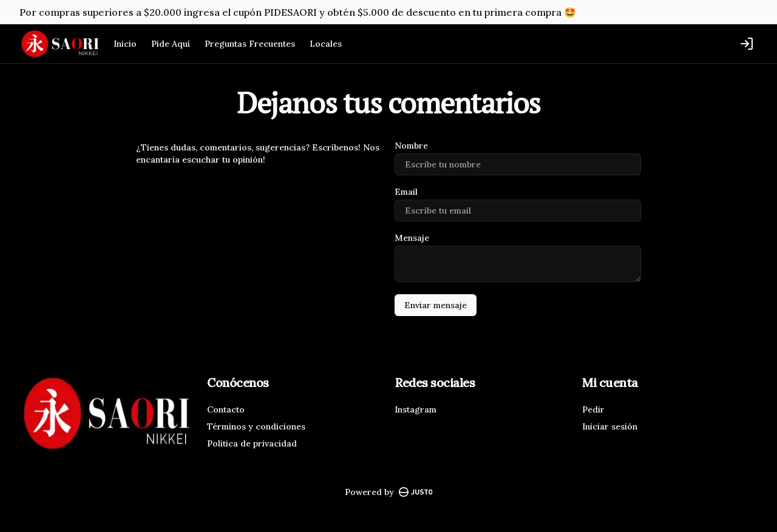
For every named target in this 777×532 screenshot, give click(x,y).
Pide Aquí (171, 44)
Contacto (226, 409)
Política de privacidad (252, 443)
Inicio (125, 44)
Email (406, 192)
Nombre (411, 146)
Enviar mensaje (436, 305)
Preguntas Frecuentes (250, 44)
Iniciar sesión (610, 426)
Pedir (593, 409)
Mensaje (412, 238)
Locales (326, 44)
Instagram (416, 409)
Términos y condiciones (256, 426)
